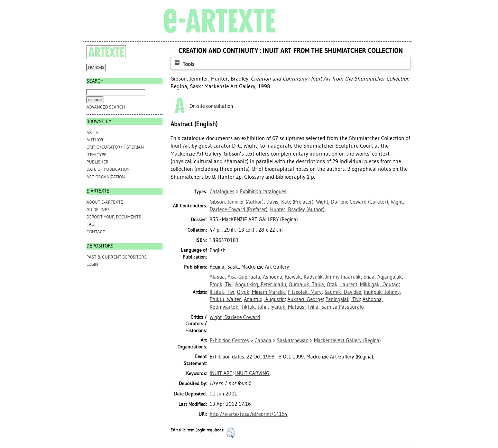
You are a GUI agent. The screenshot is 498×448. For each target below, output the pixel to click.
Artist (93, 133)
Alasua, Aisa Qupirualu (235, 277)
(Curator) (352, 202)
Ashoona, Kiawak (282, 277)
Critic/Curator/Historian (115, 147)
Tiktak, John (254, 307)
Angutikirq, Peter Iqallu (261, 284)
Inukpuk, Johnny (382, 292)
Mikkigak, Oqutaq (379, 284)
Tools (184, 64)
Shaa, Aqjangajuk (383, 277)
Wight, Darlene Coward (235, 317)
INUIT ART (221, 373)
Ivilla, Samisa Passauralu (336, 307)
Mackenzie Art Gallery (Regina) (347, 340)
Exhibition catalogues (263, 192)
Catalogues (222, 192)
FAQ (90, 224)
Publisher (98, 162)
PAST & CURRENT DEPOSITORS (117, 257)
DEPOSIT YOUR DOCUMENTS (114, 217)
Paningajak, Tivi (343, 299)
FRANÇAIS (96, 68)
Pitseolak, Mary (305, 292)
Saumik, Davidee (343, 292)
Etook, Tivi (221, 284)
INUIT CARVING (252, 373)
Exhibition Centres (229, 340)
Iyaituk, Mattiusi (288, 307)
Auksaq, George (305, 299)
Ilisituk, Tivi (222, 292)
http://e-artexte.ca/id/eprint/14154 (248, 414)
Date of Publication (108, 169)
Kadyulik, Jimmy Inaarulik (332, 277)
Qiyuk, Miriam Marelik (261, 292)
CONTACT (96, 232)
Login (92, 264)
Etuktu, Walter (225, 299)
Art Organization (106, 177)
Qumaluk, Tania (306, 284)
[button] (230, 433)
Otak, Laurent (342, 284)
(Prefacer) (290, 202)
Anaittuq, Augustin (264, 299)
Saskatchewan (293, 340)
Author (95, 140)
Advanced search (106, 107)
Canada (263, 340)
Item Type (96, 155)
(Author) (237, 202)
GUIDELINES (98, 210)
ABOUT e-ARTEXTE (105, 202)
